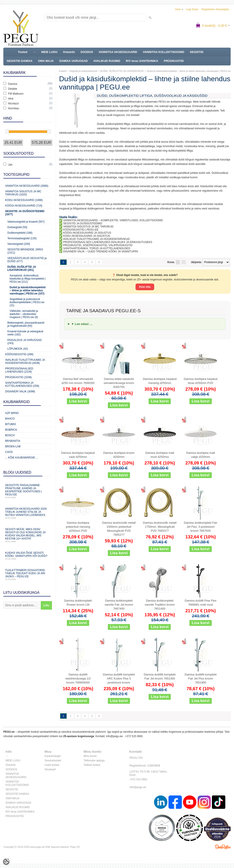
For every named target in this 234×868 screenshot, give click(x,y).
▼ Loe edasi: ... (82, 324)
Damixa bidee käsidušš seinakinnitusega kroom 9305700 (119, 383)
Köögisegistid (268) (19, 354)
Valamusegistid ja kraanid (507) (26, 222)
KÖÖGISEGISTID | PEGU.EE (81, 230)
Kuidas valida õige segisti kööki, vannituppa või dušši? (28, 556)
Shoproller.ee (223, 847)
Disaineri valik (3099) (20, 391)
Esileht (63, 71)
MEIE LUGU (49, 52)
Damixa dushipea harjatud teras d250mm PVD (201, 381)
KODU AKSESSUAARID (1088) (24, 200)
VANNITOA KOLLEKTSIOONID (164, 52)
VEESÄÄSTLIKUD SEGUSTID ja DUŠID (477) (27, 260)
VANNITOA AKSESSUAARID (118, 52)
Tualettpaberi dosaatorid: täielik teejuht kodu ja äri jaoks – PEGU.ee (28, 575)
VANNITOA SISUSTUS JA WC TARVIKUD (88, 227)
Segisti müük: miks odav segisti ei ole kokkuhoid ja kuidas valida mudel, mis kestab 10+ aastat (28, 535)
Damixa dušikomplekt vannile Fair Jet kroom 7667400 (119, 605)
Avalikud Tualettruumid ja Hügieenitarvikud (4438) (25, 361)
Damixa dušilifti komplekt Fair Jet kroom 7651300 (160, 676)
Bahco (10, 419)
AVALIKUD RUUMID (107, 61)
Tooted (23, 52)
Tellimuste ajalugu (94, 761)
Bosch (10, 435)
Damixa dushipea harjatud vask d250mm (78, 455)
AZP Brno (12, 413)
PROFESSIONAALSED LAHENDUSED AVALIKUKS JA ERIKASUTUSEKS (108, 242)
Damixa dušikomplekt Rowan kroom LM (78, 603)
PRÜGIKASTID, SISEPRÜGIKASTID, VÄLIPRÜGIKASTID (98, 245)
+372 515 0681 (134, 736)
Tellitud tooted (92, 765)
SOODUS (87, 52)
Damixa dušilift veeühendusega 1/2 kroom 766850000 (78, 678)
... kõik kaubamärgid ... (22, 458)
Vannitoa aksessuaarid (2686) (27, 186)
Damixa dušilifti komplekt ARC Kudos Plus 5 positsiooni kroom (119, 678)
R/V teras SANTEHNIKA (142, 61)
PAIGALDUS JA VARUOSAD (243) (25, 342)
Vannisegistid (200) (19, 244)
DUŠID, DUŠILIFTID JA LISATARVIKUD (122, 71)
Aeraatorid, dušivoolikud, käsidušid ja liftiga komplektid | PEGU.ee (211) (28, 279)
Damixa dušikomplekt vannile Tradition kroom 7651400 (160, 605)
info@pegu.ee (114, 736)
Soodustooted (53, 761)
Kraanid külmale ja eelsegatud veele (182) (25, 333)
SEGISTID (197, 52)
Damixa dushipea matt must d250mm (160, 455)
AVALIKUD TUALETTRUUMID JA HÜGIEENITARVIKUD (96, 239)
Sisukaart (50, 769)
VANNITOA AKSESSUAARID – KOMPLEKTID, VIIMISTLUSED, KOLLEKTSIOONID (113, 220)
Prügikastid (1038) (18, 377)
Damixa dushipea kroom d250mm (119, 455)
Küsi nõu (145, 287)
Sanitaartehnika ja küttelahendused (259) (22, 384)
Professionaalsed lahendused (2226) (19, 370)
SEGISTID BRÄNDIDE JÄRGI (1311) (25, 251)
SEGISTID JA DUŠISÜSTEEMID (83, 223)
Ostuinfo (69, 52)
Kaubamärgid (52, 756)
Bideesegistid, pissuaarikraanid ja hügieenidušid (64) (26, 324)
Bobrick (11, 430)
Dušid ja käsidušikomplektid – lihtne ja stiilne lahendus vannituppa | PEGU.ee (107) (28, 290)
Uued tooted (52, 765)
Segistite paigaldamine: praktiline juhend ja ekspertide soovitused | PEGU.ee (28, 491)
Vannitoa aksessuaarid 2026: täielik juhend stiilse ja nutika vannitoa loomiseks (28, 513)
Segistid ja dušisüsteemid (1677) (25, 213)
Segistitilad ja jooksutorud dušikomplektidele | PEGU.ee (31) (27, 302)
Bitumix (11, 424)
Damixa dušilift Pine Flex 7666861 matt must (201, 603)
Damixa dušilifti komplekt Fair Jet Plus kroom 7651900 (201, 678)
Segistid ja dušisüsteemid (83, 71)
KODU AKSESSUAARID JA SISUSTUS (87, 236)
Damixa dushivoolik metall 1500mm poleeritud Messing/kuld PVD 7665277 (119, 529)
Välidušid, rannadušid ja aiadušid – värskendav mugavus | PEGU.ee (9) (24, 314)
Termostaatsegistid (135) (22, 238)
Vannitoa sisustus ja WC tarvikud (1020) (23, 193)
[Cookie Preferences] (6, 862)
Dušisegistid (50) (17, 227)
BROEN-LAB (13, 446)
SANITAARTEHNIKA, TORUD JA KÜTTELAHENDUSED (97, 248)
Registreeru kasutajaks (215, 9)
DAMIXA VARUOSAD (74, 61)
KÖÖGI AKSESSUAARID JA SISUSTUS (87, 233)
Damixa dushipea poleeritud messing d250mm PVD (78, 527)
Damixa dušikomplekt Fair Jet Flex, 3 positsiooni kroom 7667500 (201, 527)
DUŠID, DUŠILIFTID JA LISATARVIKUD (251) (22, 268)
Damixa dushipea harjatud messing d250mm (160, 381)
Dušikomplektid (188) (20, 233)
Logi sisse (192, 9)
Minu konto (90, 756)
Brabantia (13, 441)
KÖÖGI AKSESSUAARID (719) (24, 206)
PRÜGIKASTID (174, 61)
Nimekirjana (178, 262)
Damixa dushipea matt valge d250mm (200, 455)
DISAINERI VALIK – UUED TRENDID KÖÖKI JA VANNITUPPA (101, 251)
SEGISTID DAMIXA (20, 61)
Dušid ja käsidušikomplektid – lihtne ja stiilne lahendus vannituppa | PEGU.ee (189, 71)
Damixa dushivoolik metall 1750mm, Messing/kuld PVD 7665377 (160, 527)
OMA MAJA (46, 61)
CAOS (9, 452)
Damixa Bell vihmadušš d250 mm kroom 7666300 (78, 381)
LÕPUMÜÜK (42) (18, 349)
